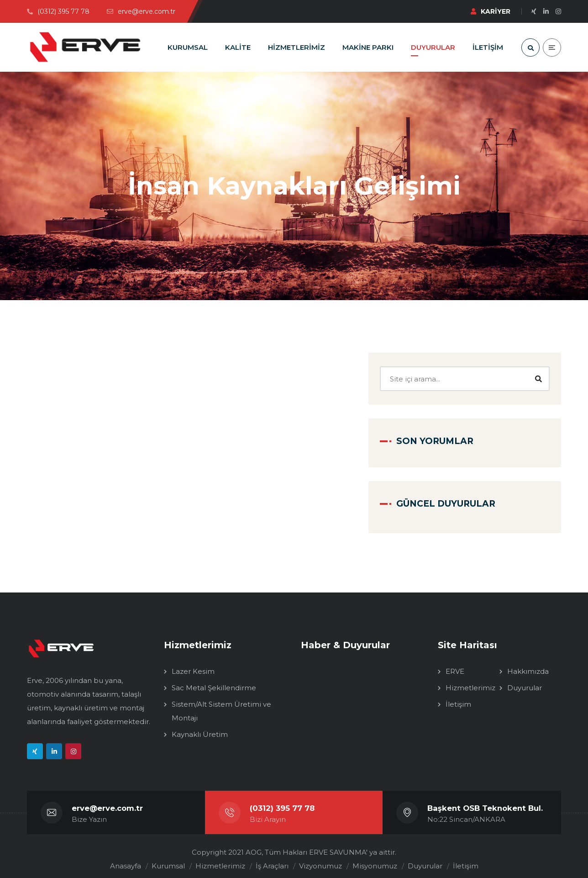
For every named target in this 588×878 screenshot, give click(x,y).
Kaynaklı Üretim (200, 728)
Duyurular (525, 681)
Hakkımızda (528, 665)
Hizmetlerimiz (470, 681)
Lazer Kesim (193, 665)
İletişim (458, 698)
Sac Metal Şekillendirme (214, 681)
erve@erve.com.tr (107, 802)
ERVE (455, 665)
